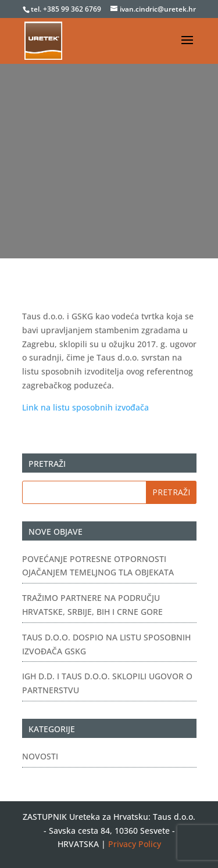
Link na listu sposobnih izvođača (85, 407)
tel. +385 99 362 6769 (67, 9)
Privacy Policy (135, 844)
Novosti (40, 756)
